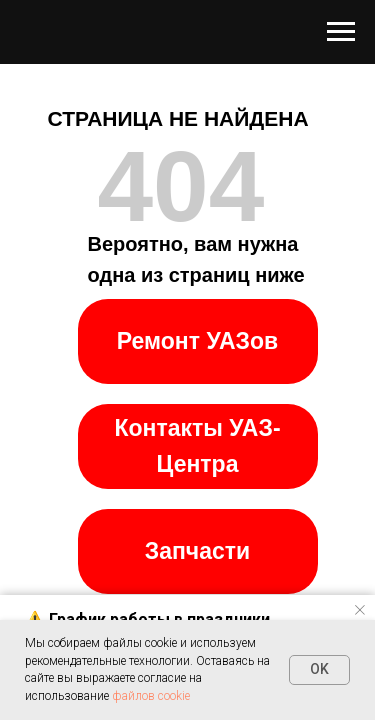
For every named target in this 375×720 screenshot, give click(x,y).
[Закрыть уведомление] (360, 610)
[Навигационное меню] (341, 32)
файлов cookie (151, 696)
